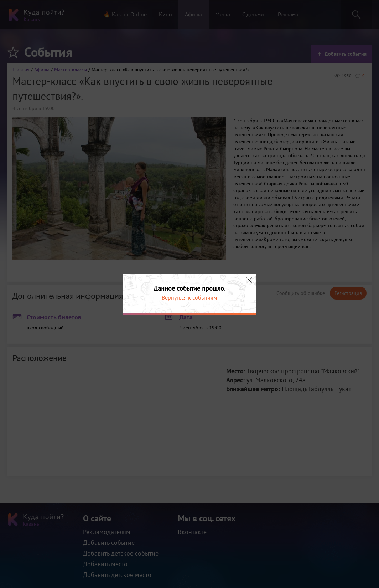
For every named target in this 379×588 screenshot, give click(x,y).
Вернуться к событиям (189, 297)
